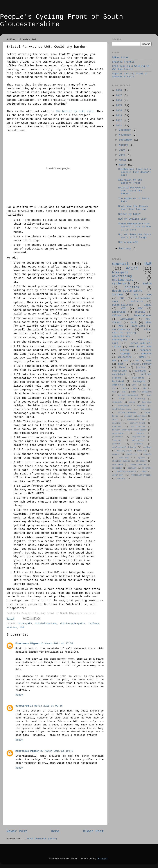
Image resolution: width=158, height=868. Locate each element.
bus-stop (147, 402)
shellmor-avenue (121, 461)
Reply (19, 695)
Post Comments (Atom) (42, 839)
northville (138, 440)
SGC (122, 298)
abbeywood (119, 312)
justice (140, 367)
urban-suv (117, 475)
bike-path (25, 624)
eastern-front (137, 423)
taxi (133, 322)
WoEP (149, 361)
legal (148, 305)
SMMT (134, 392)
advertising (122, 276)
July (123, 150)
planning (140, 371)
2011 (120, 126)
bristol (140, 312)
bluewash (117, 402)
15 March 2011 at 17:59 (57, 644)
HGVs (149, 322)
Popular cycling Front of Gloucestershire (130, 75)
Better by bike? (130, 214)
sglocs (141, 458)
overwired (22, 706)
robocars (146, 350)
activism (147, 392)
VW (137, 361)
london (117, 295)
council (120, 264)
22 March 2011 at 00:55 (46, 706)
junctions (117, 437)
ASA (149, 295)
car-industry (121, 329)
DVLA (124, 388)
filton (117, 315)
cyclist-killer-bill (135, 416)
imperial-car (143, 315)
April (123, 160)
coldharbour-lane (122, 409)
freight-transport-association (129, 430)
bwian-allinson (122, 305)
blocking (140, 399)
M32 (114, 392)
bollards (137, 302)
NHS (123, 392)
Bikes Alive (120, 58)
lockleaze (127, 319)
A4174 (132, 268)
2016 (120, 100)
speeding (117, 468)
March (123, 165)
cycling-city (123, 280)
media (147, 284)
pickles (116, 444)
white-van (118, 385)
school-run (131, 454)
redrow (124, 350)
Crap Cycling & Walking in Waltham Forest (131, 68)
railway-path (124, 451)
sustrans (147, 468)
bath (121, 364)
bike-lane (138, 326)
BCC (134, 385)
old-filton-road (140, 347)
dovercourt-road (136, 420)
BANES (143, 357)
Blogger (103, 859)
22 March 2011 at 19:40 (57, 751)
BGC (144, 385)
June (123, 155)
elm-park (117, 427)
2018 (120, 90)
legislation (139, 437)
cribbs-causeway (127, 413)
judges (140, 433)
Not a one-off (128, 242)
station (12, 628)
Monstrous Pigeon (27, 644)
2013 (120, 115)
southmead (117, 465)
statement (138, 378)
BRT (114, 361)
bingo (122, 399)
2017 (120, 95)
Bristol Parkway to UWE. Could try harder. (132, 191)
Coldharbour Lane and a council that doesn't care (135, 172)
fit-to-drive (138, 427)
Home (55, 831)
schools (147, 454)
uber (144, 472)
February (126, 249)
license (116, 440)
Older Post (93, 831)
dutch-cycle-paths (73, 624)
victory (121, 478)
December (126, 130)
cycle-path (121, 284)
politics (132, 287)
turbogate (139, 381)
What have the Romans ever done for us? (133, 208)
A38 (136, 295)
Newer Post (17, 831)
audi (149, 395)
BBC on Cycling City (132, 219)
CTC (114, 388)
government (118, 433)
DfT (126, 361)
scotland (123, 458)
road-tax (142, 451)
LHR (145, 388)
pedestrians (119, 371)
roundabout (119, 374)
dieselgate (120, 340)
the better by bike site (74, 111)
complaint (146, 409)
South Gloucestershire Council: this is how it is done (135, 227)
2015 (120, 105)
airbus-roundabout (128, 395)
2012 (120, 120)
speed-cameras (138, 465)
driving (116, 423)
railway (94, 624)
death (115, 420)
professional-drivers (124, 447)
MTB (123, 309)
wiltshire (125, 357)
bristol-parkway (46, 624)
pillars (139, 444)
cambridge (123, 406)
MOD (121, 326)
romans (116, 454)
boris (132, 402)
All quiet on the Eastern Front (130, 181)
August (124, 145)
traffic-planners (126, 472)
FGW (135, 388)
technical (118, 381)
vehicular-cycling (141, 475)
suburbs (146, 354)
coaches (141, 406)
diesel (123, 367)
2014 (120, 111)
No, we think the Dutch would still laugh (135, 236)
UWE (22, 628)
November (126, 135)
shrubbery (141, 461)
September (126, 140)
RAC (141, 309)
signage (125, 354)
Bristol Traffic (123, 62)
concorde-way (121, 336)
